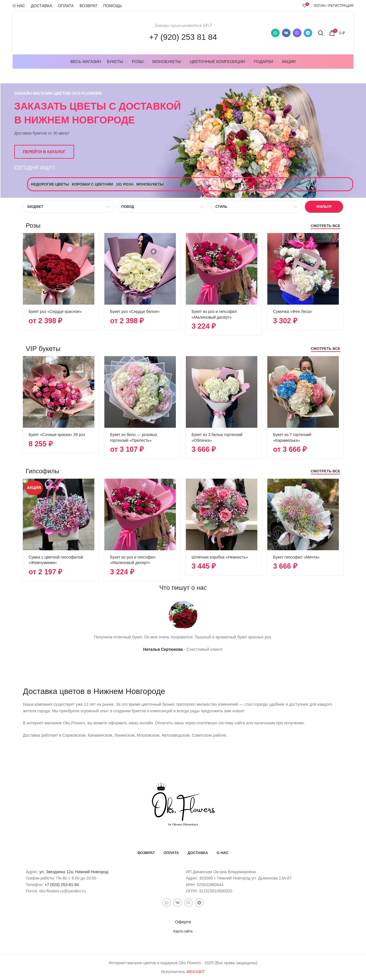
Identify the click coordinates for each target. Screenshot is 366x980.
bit (196, 972)
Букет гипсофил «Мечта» (296, 557)
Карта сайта (183, 931)
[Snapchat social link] (297, 33)
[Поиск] (321, 33)
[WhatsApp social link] (275, 33)
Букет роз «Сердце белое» (135, 311)
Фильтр (324, 207)
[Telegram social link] (308, 33)
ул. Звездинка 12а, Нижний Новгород (74, 872)
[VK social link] (286, 33)
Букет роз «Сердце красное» (55, 311)
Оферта (183, 922)
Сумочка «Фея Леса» (293, 311)
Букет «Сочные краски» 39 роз (57, 435)
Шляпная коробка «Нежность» (220, 557)
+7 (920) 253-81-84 (62, 885)
